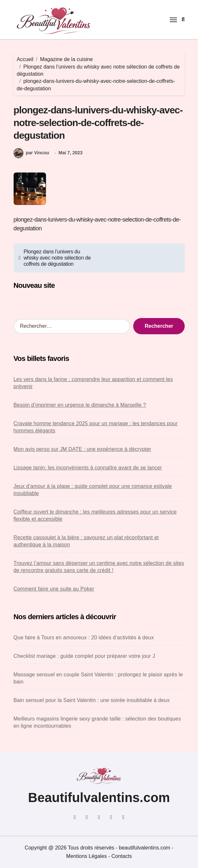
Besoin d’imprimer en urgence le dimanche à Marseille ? (80, 405)
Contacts (122, 856)
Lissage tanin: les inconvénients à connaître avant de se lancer (88, 468)
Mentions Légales (87, 856)
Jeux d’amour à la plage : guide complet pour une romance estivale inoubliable (93, 490)
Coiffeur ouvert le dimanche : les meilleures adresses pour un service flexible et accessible (95, 515)
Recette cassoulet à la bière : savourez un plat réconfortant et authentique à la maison (86, 541)
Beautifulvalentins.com (99, 798)
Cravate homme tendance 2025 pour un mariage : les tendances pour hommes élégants (96, 427)
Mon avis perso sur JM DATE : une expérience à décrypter (82, 449)
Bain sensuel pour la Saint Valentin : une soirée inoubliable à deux (92, 700)
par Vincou (31, 153)
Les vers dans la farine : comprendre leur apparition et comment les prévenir (93, 383)
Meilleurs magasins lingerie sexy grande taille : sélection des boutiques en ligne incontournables (97, 722)
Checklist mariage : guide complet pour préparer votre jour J (84, 656)
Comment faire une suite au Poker (54, 589)
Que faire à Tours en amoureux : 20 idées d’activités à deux (84, 638)
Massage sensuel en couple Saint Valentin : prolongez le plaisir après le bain (98, 678)
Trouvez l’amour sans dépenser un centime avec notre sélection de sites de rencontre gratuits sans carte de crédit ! (99, 567)
